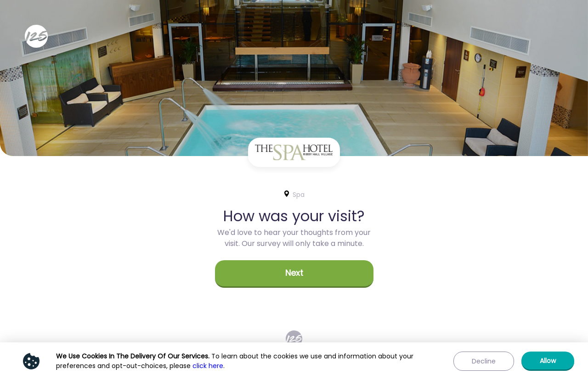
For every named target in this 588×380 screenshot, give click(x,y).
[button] (294, 274)
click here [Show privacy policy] (208, 366)
